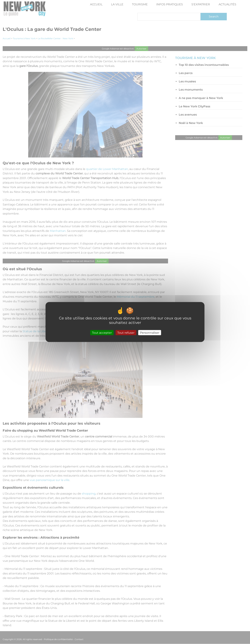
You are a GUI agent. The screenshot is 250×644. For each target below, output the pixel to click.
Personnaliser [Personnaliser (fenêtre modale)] (150, 333)
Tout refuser (126, 333)
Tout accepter (102, 333)
